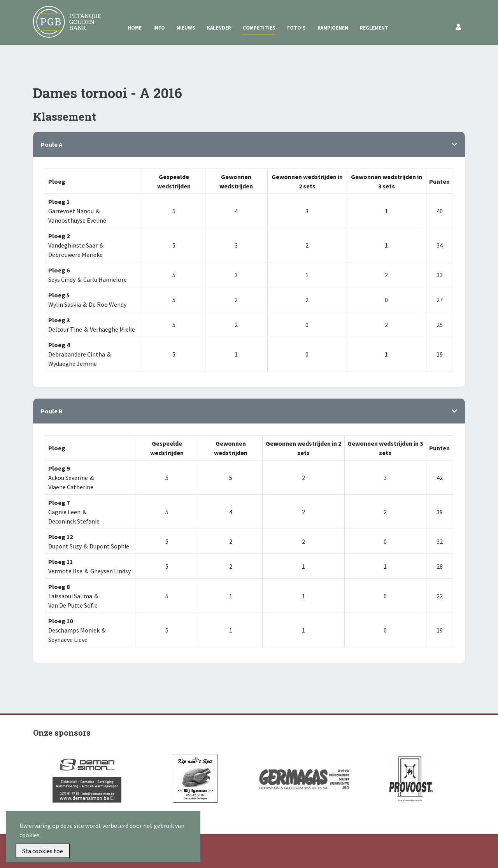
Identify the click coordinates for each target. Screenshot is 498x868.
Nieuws (186, 28)
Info (159, 28)
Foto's (296, 28)
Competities (259, 28)
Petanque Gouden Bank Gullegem (64, 15)
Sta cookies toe (43, 851)
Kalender (219, 28)
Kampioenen (333, 28)
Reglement (374, 28)
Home (135, 28)
